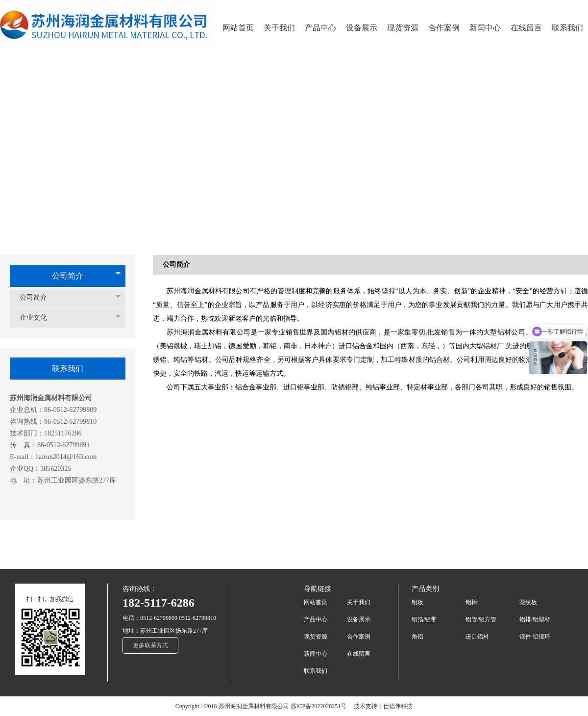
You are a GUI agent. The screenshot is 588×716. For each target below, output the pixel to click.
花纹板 (528, 602)
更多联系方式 (150, 645)
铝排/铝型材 (535, 619)
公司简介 (68, 276)
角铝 (417, 637)
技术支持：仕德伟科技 (383, 706)
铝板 (417, 602)
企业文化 (38, 318)
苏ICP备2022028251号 (319, 706)
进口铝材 (477, 637)
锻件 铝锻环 (535, 637)
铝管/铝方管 (481, 619)
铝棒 (471, 602)
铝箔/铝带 (424, 619)
